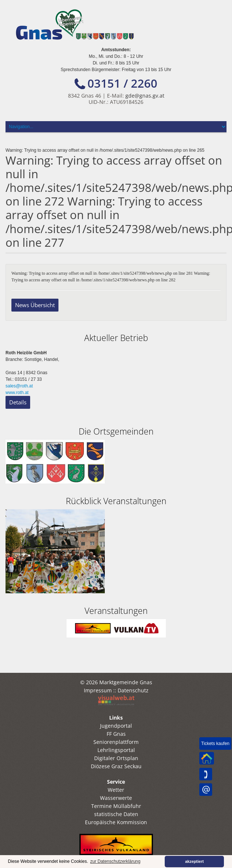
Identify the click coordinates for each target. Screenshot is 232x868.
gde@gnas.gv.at (145, 96)
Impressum (98, 690)
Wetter (116, 790)
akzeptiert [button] (194, 861)
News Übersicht (35, 305)
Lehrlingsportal (116, 750)
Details (18, 402)
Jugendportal (116, 726)
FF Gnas (116, 734)
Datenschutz (133, 690)
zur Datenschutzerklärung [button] (115, 861)
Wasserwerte (116, 798)
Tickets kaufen (215, 744)
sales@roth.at (19, 386)
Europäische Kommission (116, 822)
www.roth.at (17, 393)
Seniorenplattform (116, 742)
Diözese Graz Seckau (116, 766)
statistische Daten (116, 814)
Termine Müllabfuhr (116, 806)
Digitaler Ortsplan (116, 758)
